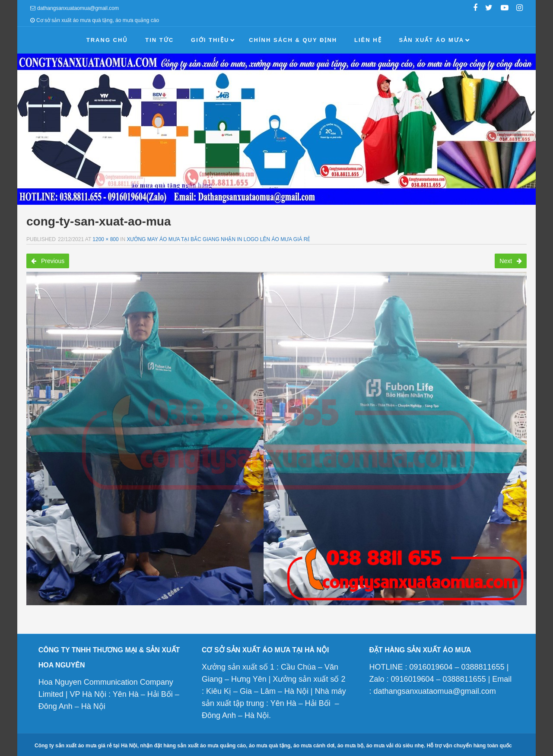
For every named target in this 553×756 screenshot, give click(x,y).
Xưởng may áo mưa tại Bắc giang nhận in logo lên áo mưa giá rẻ (218, 239)
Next (511, 261)
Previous (48, 261)
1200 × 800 (105, 239)
